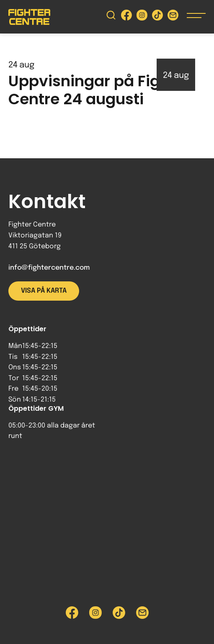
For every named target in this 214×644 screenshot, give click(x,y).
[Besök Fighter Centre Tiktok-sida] (157, 17)
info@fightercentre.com (49, 268)
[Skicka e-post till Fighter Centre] (173, 17)
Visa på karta (44, 291)
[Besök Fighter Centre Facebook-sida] (126, 17)
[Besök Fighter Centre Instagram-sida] (142, 17)
